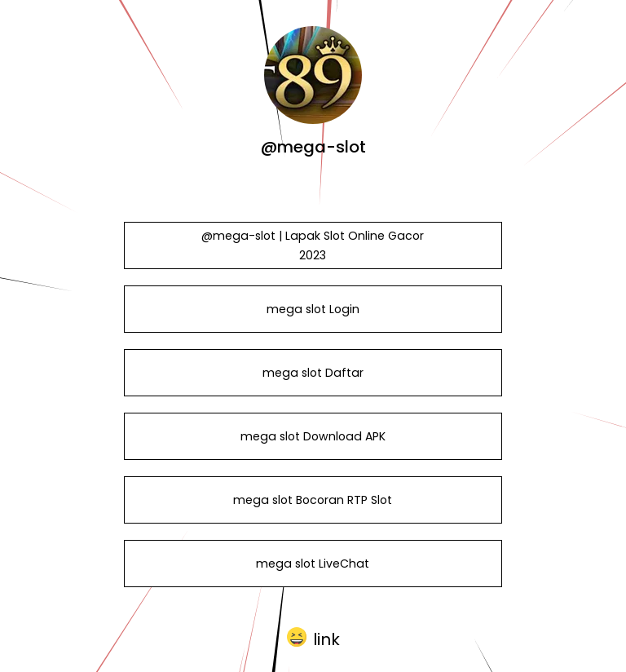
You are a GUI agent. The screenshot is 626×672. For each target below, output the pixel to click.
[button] (313, 638)
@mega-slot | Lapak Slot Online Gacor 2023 (313, 245)
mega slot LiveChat (313, 564)
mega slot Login (313, 309)
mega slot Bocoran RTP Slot (313, 500)
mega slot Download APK (313, 436)
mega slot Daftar (313, 373)
